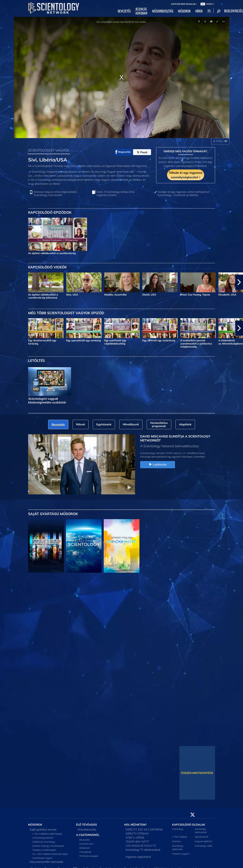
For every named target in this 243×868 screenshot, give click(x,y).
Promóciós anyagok (89, 856)
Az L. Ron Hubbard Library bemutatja (50, 854)
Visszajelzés (85, 852)
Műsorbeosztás (87, 829)
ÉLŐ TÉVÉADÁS (86, 825)
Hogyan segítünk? (204, 841)
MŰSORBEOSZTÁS (163, 11)
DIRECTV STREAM (137, 833)
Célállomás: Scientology (44, 842)
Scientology (178, 829)
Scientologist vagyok (42, 858)
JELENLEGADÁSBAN (141, 11)
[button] (239, 282)
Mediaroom (85, 848)
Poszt (142, 152)
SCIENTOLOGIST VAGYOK (49, 150)
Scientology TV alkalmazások (143, 850)
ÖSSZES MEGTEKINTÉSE (197, 773)
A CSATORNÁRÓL (88, 835)
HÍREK (199, 11)
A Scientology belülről (43, 838)
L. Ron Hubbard (180, 837)
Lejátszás (158, 465)
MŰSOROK (184, 11)
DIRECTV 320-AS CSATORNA (144, 829)
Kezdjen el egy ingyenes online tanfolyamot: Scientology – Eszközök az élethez (184, 193)
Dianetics (176, 841)
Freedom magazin (181, 854)
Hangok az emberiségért (44, 850)
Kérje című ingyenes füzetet (116, 193)
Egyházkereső (202, 837)
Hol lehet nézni (86, 844)
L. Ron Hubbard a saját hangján (47, 834)
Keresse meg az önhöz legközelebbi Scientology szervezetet (55, 193)
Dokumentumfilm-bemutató (46, 862)
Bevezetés (84, 840)
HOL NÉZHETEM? (135, 825)
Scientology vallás (204, 846)
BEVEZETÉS (124, 11)
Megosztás (123, 152)
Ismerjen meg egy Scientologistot (48, 846)
